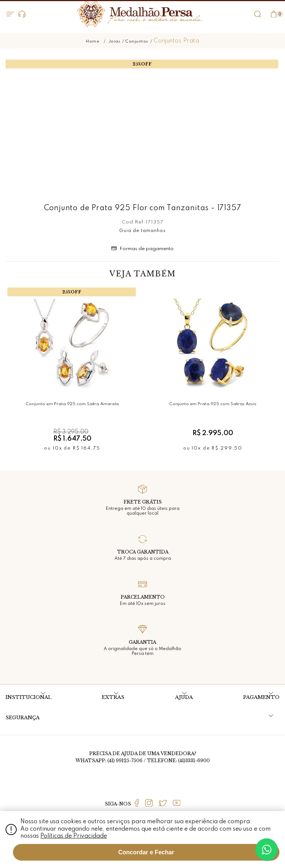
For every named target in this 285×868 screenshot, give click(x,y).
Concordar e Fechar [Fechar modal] (146, 852)
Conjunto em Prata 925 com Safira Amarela (72, 404)
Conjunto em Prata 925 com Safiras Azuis (213, 404)
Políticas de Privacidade (74, 836)
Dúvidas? (22, 14)
